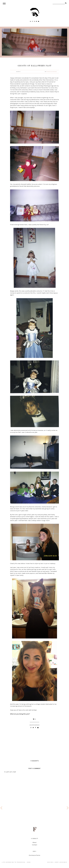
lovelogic (63, 862)
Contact (35, 845)
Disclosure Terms (34, 855)
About (34, 842)
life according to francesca (14, 862)
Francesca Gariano (52, 72)
